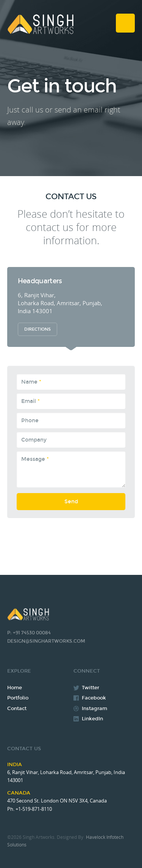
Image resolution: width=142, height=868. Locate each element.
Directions (37, 329)
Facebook (94, 698)
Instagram (94, 709)
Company (34, 440)
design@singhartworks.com (46, 641)
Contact (17, 709)
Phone (30, 421)
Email (30, 401)
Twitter (91, 688)
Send (71, 504)
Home (15, 688)
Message (35, 459)
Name (31, 382)
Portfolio (18, 698)
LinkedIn (92, 719)
